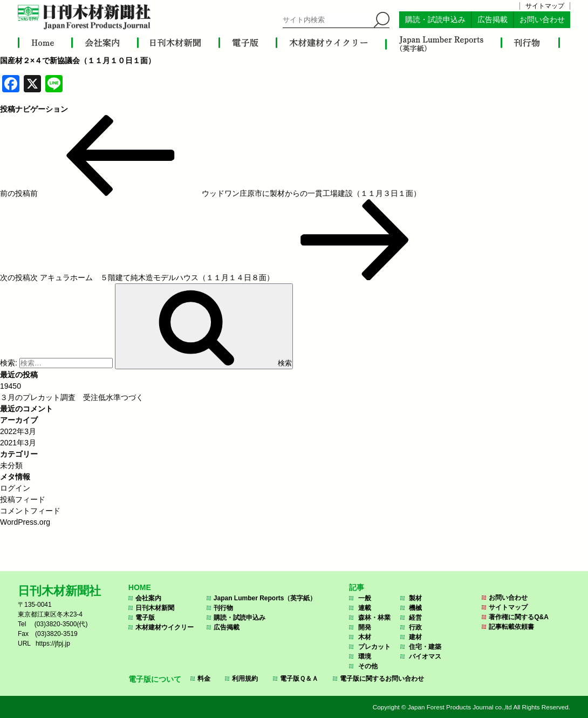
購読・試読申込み (435, 20)
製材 (415, 598)
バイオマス (425, 656)
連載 (365, 608)
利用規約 (245, 679)
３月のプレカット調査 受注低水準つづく (72, 397)
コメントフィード (30, 511)
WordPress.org (25, 522)
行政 (415, 627)
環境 (365, 656)
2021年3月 (18, 443)
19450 (11, 386)
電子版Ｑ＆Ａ (299, 679)
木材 (365, 637)
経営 (415, 618)
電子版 (145, 618)
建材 (415, 637)
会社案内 (148, 598)
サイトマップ (545, 6)
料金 (204, 679)
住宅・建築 (425, 647)
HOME (140, 587)
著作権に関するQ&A (519, 617)
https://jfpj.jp (53, 644)
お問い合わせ (542, 20)
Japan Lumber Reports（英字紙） (265, 598)
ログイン (15, 488)
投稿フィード (23, 499)
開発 (365, 627)
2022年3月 (18, 431)
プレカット (374, 647)
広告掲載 (493, 20)
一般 (365, 598)
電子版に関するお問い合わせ (382, 679)
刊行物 (223, 608)
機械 (415, 608)
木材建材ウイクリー (165, 627)
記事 (357, 587)
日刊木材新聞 (155, 608)
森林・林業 (374, 618)
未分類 (11, 465)
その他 (368, 666)
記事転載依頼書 (511, 627)
